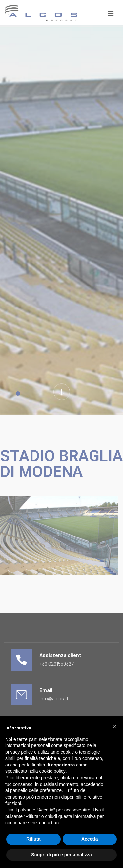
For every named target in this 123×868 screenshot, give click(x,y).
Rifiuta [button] (33, 839)
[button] (114, 727)
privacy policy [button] (19, 752)
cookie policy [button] (52, 771)
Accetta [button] (90, 839)
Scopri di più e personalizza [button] (61, 855)
